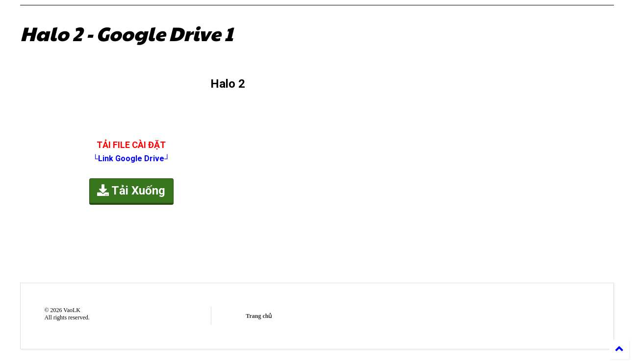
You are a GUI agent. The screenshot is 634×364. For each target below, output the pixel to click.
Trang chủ (259, 316)
